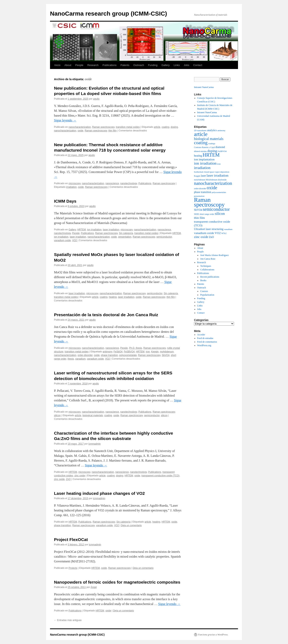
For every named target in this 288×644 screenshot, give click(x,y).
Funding (153, 65)
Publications (109, 65)
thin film (112, 131)
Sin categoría (126, 233)
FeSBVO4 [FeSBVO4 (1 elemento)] (222, 151)
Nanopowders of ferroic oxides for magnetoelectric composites (117, 582)
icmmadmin (94, 444)
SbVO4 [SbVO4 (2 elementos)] (198, 210)
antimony (107, 352)
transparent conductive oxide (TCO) (160, 476)
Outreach (139, 65)
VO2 (75, 240)
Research (93, 65)
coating (165, 127)
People (79, 65)
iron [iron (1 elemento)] (219, 164)
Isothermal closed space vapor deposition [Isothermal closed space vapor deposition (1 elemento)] (212, 172)
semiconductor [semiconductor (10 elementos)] (216, 209)
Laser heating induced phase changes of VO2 (99, 493)
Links (177, 65)
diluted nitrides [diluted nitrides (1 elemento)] (200, 151)
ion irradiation (94, 230)
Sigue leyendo (65, 120)
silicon (57, 415)
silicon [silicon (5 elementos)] (220, 213)
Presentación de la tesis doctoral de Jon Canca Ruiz (106, 315)
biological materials (93, 415)
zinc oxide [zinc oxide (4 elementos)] (201, 237)
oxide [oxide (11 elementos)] (212, 188)
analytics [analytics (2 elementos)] (212, 130)
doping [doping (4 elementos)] (212, 151)
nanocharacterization (80, 127)
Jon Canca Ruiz (208, 259)
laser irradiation (111, 230)
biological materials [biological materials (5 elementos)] (209, 139)
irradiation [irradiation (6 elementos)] (202, 168)
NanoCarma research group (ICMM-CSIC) (108, 13)
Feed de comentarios (207, 342)
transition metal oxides (128, 127)
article (157, 127)
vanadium (80, 359)
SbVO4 (166, 355)
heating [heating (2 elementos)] (198, 156)
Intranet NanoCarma (204, 87)
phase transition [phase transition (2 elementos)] (203, 192)
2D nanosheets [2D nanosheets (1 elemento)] (200, 130)
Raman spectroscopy (103, 127)
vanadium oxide (62, 240)
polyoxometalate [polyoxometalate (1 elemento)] (219, 192)
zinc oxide (80, 476)
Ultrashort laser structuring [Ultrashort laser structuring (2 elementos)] (209, 229)
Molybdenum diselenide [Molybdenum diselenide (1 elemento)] (216, 180)
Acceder (201, 335)
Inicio (57, 65)
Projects (73, 568)
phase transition (109, 355)
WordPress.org (204, 345)
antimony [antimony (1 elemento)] (221, 130)
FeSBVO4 (129, 352)
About (68, 65)
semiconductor (164, 237)
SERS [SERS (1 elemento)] (196, 214)
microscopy (75, 183)
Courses (204, 291)
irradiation (71, 187)
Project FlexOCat (71, 539)
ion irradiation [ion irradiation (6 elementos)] (205, 163)
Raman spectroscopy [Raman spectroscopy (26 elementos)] (209, 202)
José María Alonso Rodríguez (214, 255)
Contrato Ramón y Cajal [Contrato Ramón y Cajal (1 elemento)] (204, 147)
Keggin (155, 352)
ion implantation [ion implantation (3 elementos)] (204, 159)
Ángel (94, 587)
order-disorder (85, 355)
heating (113, 297)
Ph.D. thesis (135, 348)
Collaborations (207, 270)
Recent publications (210, 277)
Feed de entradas (205, 338)
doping (174, 127)
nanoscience (112, 183)
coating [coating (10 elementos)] (201, 143)
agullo (96, 99)
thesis (71, 359)
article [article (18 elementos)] (201, 134)
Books (203, 280)
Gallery (165, 65)
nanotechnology (129, 183)
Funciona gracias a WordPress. (213, 635)
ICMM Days (65, 201)
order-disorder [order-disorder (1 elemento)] (200, 188)
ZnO (68, 479)
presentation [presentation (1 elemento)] (199, 196)
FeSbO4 (118, 352)
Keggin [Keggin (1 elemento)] (197, 176)
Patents (125, 65)
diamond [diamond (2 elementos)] (220, 147)
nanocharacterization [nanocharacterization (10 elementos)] (213, 183)
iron (148, 352)
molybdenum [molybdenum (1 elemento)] (200, 180)
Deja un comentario (131, 525)
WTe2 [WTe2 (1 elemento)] (224, 233)
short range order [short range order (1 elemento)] (207, 214)
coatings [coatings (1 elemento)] (212, 143)
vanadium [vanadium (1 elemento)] (228, 229)
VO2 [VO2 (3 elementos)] (218, 233)
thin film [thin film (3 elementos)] (199, 218)
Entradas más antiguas (68, 620)
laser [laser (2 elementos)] (203, 176)
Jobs (186, 65)
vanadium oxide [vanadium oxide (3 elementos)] (204, 233)
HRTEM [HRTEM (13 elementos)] (211, 155)
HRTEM (82, 230)
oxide (80, 131)
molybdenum (167, 352)
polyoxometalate (128, 355)
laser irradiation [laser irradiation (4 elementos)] (217, 175)
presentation (125, 237)
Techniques (206, 266)
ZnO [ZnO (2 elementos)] (211, 237)
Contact (198, 65)
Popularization (207, 295)
